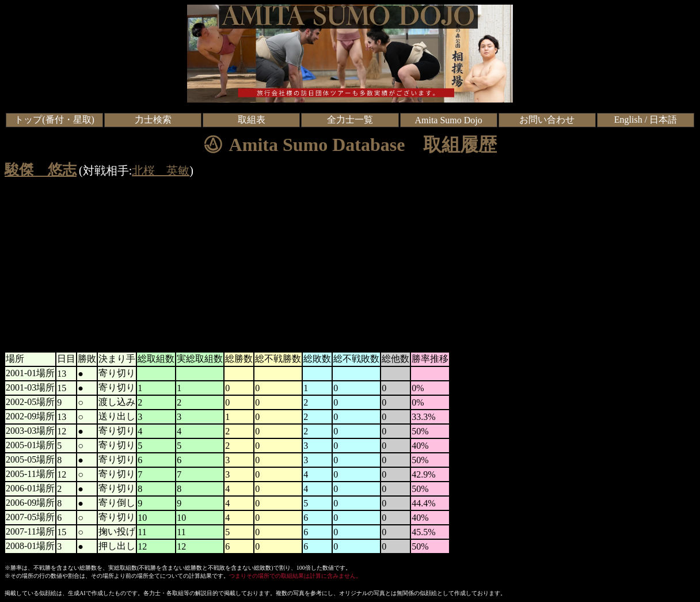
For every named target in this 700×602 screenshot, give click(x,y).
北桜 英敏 (161, 171)
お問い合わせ (547, 120)
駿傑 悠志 (41, 170)
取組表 (252, 120)
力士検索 (153, 120)
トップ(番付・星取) (54, 120)
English (628, 120)
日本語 (663, 120)
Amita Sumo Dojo (448, 120)
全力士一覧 (350, 120)
